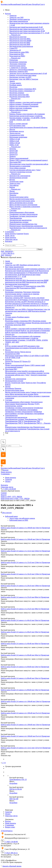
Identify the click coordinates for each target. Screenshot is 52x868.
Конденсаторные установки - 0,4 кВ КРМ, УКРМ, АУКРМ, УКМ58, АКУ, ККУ (27, 119)
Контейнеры (14, 193)
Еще (7, 433)
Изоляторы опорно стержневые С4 (22, 91)
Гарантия (20, 234)
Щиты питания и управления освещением (25, 207)
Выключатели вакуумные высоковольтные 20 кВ (27, 31)
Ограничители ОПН (17, 135)
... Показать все (15, 35)
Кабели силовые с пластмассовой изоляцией (26, 102)
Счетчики (13, 210)
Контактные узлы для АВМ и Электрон (24, 79)
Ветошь (12, 180)
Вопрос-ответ (10, 827)
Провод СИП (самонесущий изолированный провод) (29, 160)
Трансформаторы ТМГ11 (14, 423)
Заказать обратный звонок (11, 866)
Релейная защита (16, 85)
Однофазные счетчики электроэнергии (23, 214)
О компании (6, 474)
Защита (12, 81)
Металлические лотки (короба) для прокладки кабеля (29, 164)
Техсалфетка (14, 185)
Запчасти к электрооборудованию (22, 70)
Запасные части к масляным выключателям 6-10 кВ (28, 73)
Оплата (26, 234)
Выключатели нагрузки (18, 37)
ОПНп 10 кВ (14, 145)
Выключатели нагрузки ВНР (20, 44)
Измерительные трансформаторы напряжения (26, 226)
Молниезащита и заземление (20, 166)
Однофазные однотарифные (27, 410)
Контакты (4, 485)
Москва (13, 4)
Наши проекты (11, 234)
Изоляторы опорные (17, 93)
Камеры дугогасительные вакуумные (23, 75)
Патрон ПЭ (13, 154)
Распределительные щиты (19, 197)
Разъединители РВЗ (17, 54)
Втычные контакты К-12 (36, 302)
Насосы (12, 129)
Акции (8, 261)
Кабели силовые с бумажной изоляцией (24, 104)
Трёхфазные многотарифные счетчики (24, 413)
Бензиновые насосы (17, 131)
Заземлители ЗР (15, 50)
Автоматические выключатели (20, 220)
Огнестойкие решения (17, 168)
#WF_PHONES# (8, 251)
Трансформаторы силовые (19, 222)
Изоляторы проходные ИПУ (20, 97)
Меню (7, 10)
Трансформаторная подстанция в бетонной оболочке (29, 127)
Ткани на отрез (15, 183)
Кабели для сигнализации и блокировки (24, 106)
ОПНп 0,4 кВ (14, 141)
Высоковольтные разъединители (21, 46)
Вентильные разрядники (18, 137)
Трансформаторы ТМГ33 (34, 419)
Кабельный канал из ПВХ (19, 520)
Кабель (12, 100)
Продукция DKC (15, 162)
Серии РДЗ (13, 48)
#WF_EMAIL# (6, 255)
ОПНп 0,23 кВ (15, 139)
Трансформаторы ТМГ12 (33, 423)
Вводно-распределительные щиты (22, 199)
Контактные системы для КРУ (20, 77)
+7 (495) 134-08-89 (8, 489)
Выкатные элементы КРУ (19, 71)
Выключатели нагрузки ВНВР (20, 41)
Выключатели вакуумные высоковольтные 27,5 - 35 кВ (29, 33)
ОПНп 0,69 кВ (15, 143)
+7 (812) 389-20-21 (8, 253)
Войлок (12, 187)
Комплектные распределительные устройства (26, 116)
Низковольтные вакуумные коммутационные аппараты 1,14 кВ (28, 269)
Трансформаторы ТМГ (32, 421)
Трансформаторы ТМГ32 (14, 421)
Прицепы (13, 195)
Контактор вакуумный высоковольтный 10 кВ (26, 27)
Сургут (42, 4)
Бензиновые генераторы (18, 62)
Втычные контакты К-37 (32, 304)
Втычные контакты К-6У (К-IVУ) (35, 305)
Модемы (31, 404)
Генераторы (14, 60)
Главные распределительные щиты (22, 201)
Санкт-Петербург (33, 4)
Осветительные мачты (17, 66)
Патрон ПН (14, 151)
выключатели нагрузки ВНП (20, 43)
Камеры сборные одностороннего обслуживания (27, 114)
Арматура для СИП (16, 17)
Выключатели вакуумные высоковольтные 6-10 (27, 29)
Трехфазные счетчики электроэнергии (23, 216)
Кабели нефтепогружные (19, 110)
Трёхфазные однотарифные (34, 414)
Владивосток (6, 4)
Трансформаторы (16, 218)
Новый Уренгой (22, 4)
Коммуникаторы (22, 404)
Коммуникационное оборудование (22, 212)
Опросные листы (7, 487)
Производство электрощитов (20, 176)
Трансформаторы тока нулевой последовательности (28, 228)
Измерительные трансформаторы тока (23, 224)
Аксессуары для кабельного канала (22, 518)
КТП (11, 122)
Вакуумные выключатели (19, 21)
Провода (13, 156)
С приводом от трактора (18, 68)
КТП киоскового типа (17, 126)
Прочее (12, 191)
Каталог (5, 470)
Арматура (13, 15)
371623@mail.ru (7, 831)
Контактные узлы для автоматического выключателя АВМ (27, 310)
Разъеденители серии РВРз (19, 52)
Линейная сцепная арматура (20, 19)
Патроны (13, 149)
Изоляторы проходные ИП (19, 95)
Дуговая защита (15, 83)
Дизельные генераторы (18, 64)
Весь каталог (6, 513)
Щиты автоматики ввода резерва (21, 203)
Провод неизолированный (19, 158)
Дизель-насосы (15, 133)
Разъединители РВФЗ (17, 56)
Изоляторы (13, 87)
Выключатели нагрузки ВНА (20, 39)
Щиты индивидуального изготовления (23, 205)
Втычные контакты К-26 (14, 304)
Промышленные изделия (18, 178)
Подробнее (13, 783)
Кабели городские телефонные (21, 108)
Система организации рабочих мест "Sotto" (25, 170)
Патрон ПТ (13, 153)
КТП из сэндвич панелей (18, 124)
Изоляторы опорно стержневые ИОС (23, 89)
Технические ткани (16, 181)
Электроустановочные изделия (21, 172)
